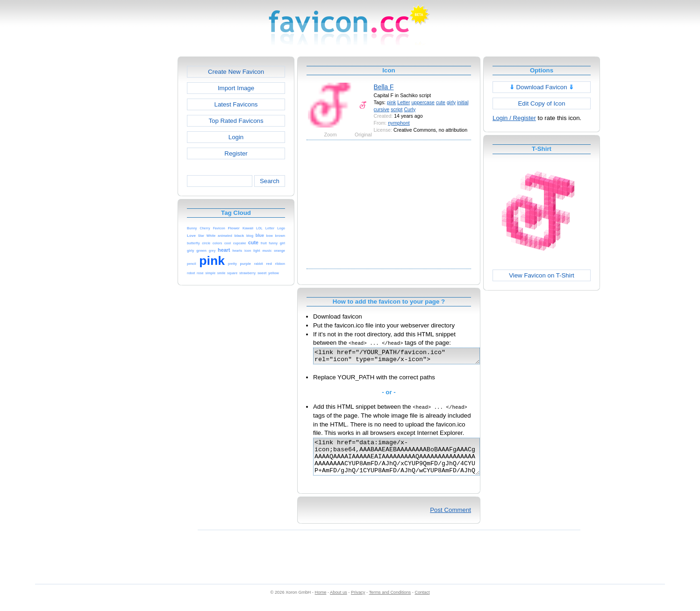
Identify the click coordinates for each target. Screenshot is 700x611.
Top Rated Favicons (236, 121)
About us (339, 602)
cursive (382, 109)
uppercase (423, 102)
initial (463, 102)
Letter (404, 102)
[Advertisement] (137, 197)
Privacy (358, 602)
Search (270, 181)
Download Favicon (542, 87)
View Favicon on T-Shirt (542, 275)
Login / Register (514, 118)
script (396, 109)
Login (236, 137)
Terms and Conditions (390, 602)
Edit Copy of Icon (541, 103)
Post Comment (450, 520)
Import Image (236, 88)
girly (451, 102)
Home (321, 602)
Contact (422, 602)
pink (391, 102)
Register (236, 153)
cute (441, 102)
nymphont (399, 123)
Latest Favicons (236, 104)
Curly (410, 109)
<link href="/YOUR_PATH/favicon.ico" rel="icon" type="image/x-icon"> (406, 357)
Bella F (384, 87)
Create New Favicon (236, 72)
